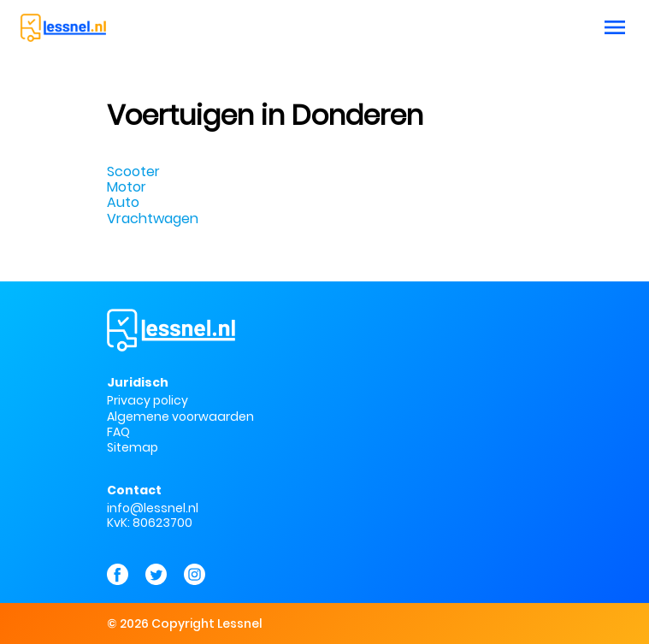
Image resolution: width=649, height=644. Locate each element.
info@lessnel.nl (153, 508)
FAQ (118, 432)
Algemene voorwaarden (180, 417)
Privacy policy (147, 400)
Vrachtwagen (153, 219)
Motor (127, 187)
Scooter (133, 171)
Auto (123, 202)
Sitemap (133, 448)
